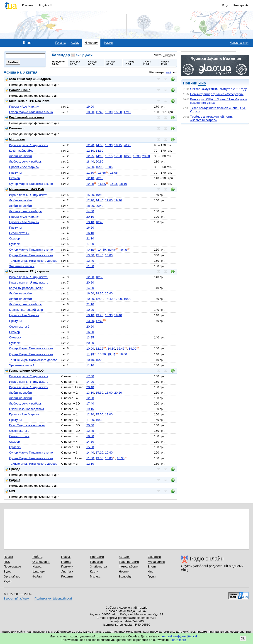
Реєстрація (241, 5)
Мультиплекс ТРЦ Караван (27, 271)
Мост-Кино (15, 139)
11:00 (90, 458)
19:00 (90, 107)
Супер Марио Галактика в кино (31, 112)
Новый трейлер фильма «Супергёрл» (217, 94)
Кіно (151, 571)
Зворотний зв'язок (16, 598)
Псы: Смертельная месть (27, 425)
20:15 (100, 178)
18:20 (127, 156)
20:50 (90, 327)
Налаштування (239, 43)
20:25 (127, 145)
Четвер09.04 (111, 63)
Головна (28, 5)
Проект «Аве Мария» (24, 107)
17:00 (109, 200)
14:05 (102, 184)
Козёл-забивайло (21, 151)
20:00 (90, 343)
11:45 (100, 112)
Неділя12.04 (165, 63)
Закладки (154, 557)
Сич (10, 491)
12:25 (90, 156)
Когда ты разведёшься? (26, 288)
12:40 (90, 261)
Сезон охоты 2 (19, 233)
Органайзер (12, 576)
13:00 (90, 321)
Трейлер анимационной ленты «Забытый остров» (212, 118)
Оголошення (41, 562)
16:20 (90, 228)
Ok (243, 638)
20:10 (90, 217)
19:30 (137, 156)
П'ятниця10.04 (130, 63)
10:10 (90, 315)
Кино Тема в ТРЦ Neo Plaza (28, 101)
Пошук (66, 557)
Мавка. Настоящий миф (26, 310)
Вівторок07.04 (75, 63)
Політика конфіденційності (53, 598)
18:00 (109, 255)
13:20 (100, 315)
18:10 (123, 184)
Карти (94, 571)
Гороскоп (96, 562)
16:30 (109, 145)
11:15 (90, 354)
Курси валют (156, 562)
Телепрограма (129, 562)
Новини (124, 571)
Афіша (75, 43)
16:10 (90, 233)
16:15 (109, 156)
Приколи (67, 566)
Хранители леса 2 (22, 266)
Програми (97, 557)
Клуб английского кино (25, 117)
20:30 (146, 156)
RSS (7, 562)
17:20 (118, 156)
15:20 (118, 112)
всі (175, 72)
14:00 (100, 145)
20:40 (100, 206)
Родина (13, 480)
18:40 (90, 162)
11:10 (90, 365)
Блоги (152, 566)
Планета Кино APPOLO (24, 371)
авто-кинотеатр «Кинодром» (29, 79)
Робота (37, 557)
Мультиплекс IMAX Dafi (25, 189)
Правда (13, 469)
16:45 (111, 250)
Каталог (124, 557)
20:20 (90, 283)
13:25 (90, 337)
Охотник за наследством (26, 409)
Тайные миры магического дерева (33, 261)
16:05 (114, 173)
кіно (202, 83)
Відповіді (125, 576)
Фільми (108, 43)
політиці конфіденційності (179, 636)
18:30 (100, 277)
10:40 (90, 360)
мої (168, 72)
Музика (95, 576)
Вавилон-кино (18, 90)
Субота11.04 (147, 63)
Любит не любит (21, 156)
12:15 (90, 250)
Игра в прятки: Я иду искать (29, 145)
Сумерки (15, 244)
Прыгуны (15, 173)
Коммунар (15, 128)
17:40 (100, 321)
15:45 (100, 255)
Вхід (225, 5)
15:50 (100, 414)
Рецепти (67, 576)
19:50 (100, 195)
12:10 (90, 151)
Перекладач (12, 566)
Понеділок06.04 (59, 63)
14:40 (100, 200)
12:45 (90, 431)
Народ (37, 566)
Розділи (44, 5)
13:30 (109, 112)
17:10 (127, 112)
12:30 (90, 414)
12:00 (90, 184)
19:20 (118, 200)
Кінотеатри (91, 43)
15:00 (90, 195)
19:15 (90, 409)
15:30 (100, 393)
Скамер (15, 178)
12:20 (90, 145)
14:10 (100, 156)
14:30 (100, 151)
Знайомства (99, 566)
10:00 (90, 112)
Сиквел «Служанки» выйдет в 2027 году (218, 89)
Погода (66, 562)
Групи (152, 576)
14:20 (90, 288)
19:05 (109, 167)
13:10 (90, 222)
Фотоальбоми (128, 566)
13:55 (102, 173)
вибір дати (84, 55)
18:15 (118, 145)
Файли (37, 576)
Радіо (7, 581)
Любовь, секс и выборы (26, 162)
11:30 (90, 420)
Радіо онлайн (207, 559)
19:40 (118, 315)
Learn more (178, 640)
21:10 (90, 238)
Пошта (8, 557)
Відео (8, 571)
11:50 (90, 173)
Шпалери (39, 571)
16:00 (100, 167)
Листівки (67, 571)
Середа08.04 (93, 63)
